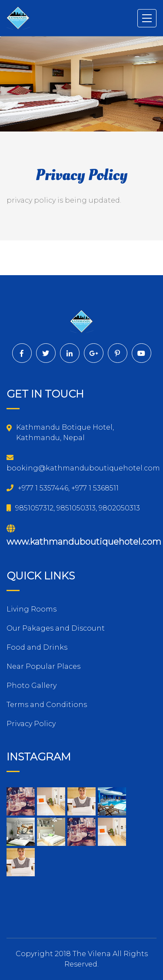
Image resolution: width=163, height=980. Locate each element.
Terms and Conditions (47, 705)
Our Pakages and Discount (56, 628)
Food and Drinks (37, 647)
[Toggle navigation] (147, 18)
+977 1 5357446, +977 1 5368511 (63, 488)
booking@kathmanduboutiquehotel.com (83, 463)
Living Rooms (32, 609)
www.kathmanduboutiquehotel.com (84, 536)
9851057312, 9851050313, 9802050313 (73, 508)
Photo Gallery (32, 686)
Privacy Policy (31, 724)
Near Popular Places (43, 666)
